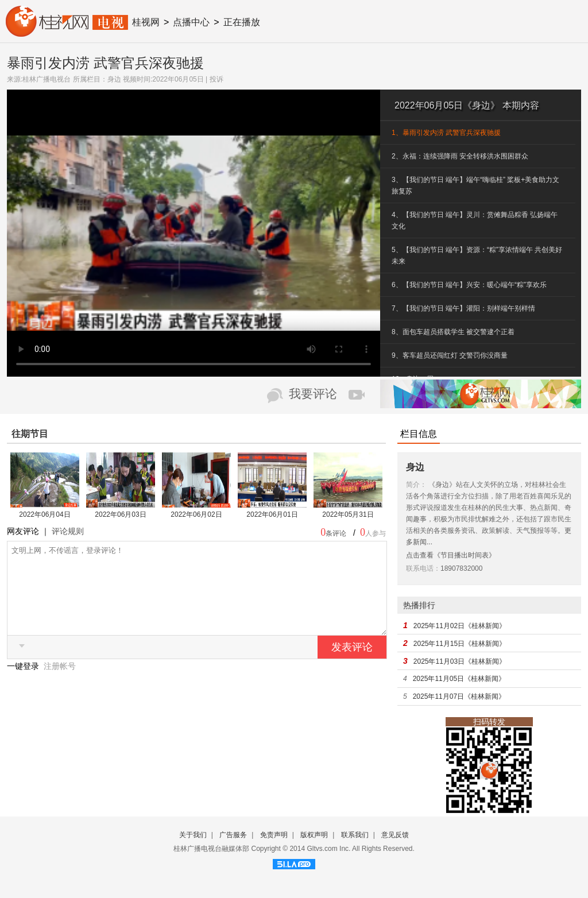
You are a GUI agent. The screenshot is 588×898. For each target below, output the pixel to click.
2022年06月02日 (196, 514)
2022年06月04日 (45, 514)
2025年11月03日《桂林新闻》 (460, 661)
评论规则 (68, 531)
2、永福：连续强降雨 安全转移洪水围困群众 (460, 156)
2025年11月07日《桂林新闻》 (459, 696)
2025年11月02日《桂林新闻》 (460, 626)
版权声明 (314, 835)
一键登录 (24, 683)
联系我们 (355, 835)
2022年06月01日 (272, 514)
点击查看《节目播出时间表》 (451, 555)
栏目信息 (419, 434)
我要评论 (313, 394)
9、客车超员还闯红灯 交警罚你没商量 (450, 355)
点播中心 (191, 22)
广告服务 (233, 835)
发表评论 (352, 664)
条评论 (336, 533)
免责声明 (274, 835)
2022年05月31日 (348, 514)
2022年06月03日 (120, 514)
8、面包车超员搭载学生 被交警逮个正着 (453, 332)
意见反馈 (395, 835)
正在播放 (242, 22)
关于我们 (193, 835)
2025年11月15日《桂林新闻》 (460, 644)
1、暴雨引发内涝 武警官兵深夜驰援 (446, 133)
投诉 (216, 79)
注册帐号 (60, 683)
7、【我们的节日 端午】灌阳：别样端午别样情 (463, 308)
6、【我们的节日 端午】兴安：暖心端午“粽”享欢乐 (469, 285)
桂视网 (146, 22)
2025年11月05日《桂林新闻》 (459, 679)
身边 (114, 79)
